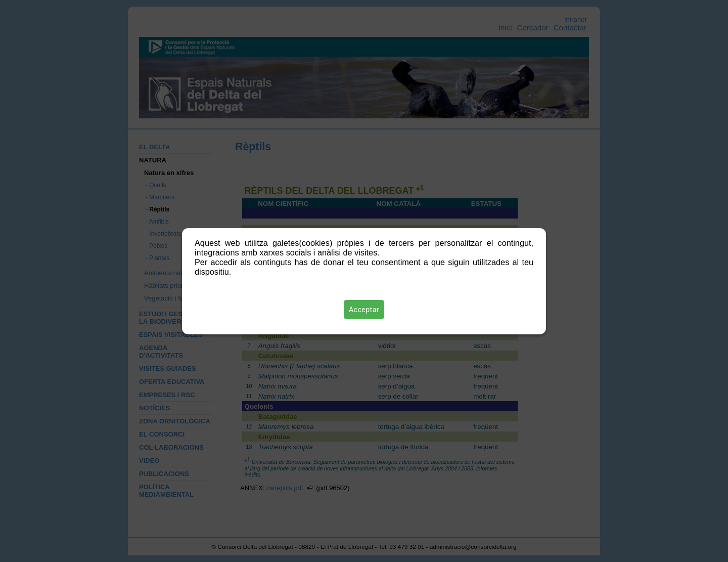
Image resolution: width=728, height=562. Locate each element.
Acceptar (364, 310)
